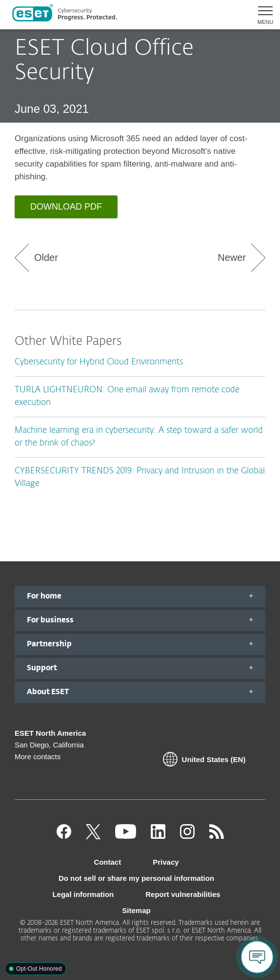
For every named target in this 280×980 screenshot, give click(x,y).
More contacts (38, 756)
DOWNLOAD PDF (66, 207)
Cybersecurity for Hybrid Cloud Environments (99, 362)
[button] (262, 15)
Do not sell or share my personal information (136, 878)
